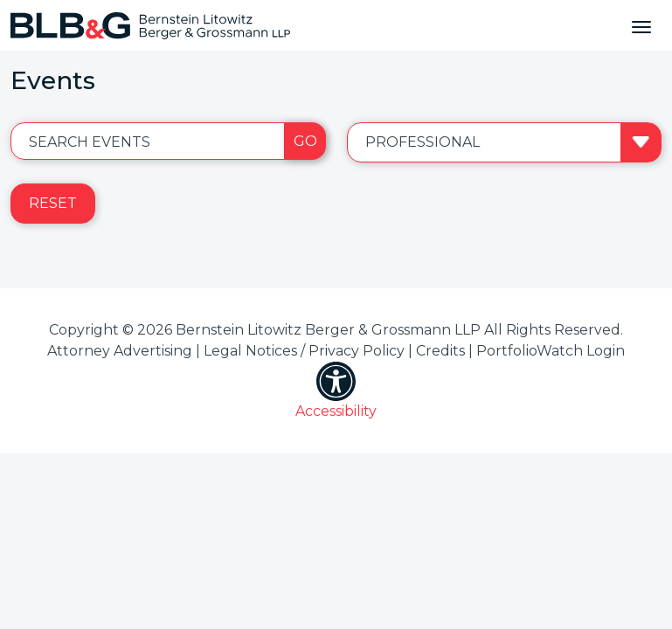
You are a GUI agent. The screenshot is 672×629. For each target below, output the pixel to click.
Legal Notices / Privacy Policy (304, 351)
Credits (440, 351)
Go (305, 141)
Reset (53, 203)
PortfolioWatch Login (551, 351)
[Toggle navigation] (641, 25)
